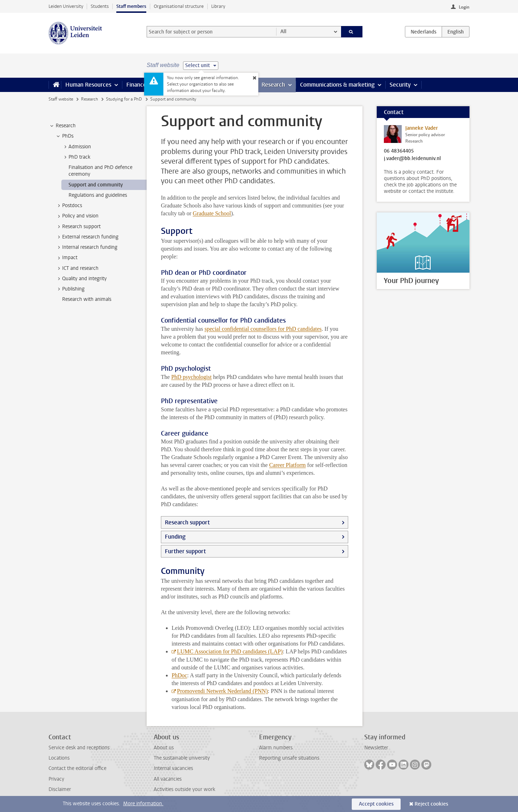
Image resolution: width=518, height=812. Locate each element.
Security (400, 85)
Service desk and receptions (79, 748)
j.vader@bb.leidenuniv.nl (412, 159)
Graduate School (212, 213)
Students (100, 6)
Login (464, 7)
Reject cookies (431, 804)
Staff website (61, 99)
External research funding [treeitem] (87, 237)
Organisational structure (179, 6)
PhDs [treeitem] (64, 136)
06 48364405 (399, 151)
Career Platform (287, 465)
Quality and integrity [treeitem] (81, 279)
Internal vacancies (173, 768)
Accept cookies (376, 804)
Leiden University (66, 6)
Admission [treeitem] (76, 147)
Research (273, 85)
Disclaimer (60, 789)
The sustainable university (182, 758)
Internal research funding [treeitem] (86, 247)
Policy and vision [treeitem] (77, 216)
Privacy (56, 779)
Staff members (131, 6)
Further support (185, 551)
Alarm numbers (276, 748)
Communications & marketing (337, 85)
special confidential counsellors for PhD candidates (263, 329)
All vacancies (168, 779)
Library (218, 6)
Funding (175, 537)
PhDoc (179, 675)
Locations (59, 758)
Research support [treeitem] (78, 227)
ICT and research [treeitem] (77, 268)
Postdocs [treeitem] (69, 206)
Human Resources (88, 85)
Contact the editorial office (77, 768)
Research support (187, 522)
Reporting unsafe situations (289, 758)
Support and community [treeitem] (96, 185)
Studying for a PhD (124, 99)
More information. (143, 804)
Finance (136, 85)
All (283, 32)
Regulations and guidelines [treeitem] (98, 195)
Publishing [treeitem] (70, 289)
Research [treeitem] (62, 126)
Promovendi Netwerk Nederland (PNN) (222, 691)
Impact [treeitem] (66, 258)
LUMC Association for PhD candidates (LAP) (230, 651)
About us (164, 748)
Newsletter (376, 748)
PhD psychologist (191, 377)
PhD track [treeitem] (76, 157)
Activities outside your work (184, 789)
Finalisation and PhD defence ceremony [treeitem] (100, 171)
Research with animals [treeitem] (87, 299)
